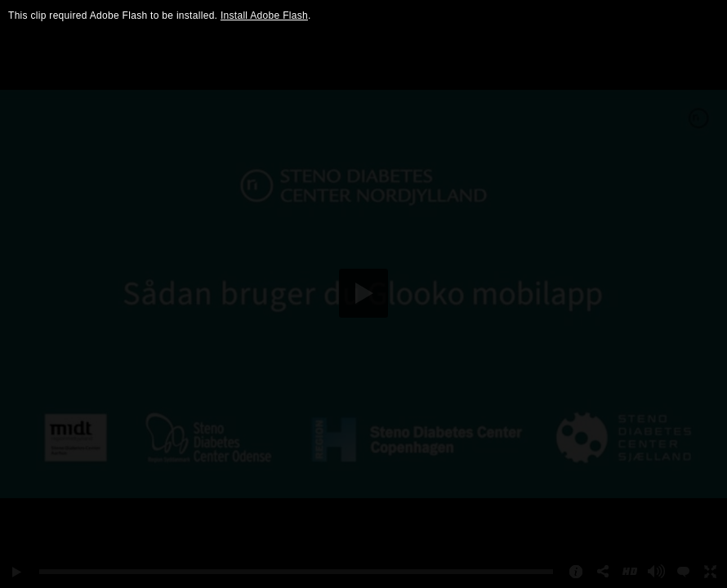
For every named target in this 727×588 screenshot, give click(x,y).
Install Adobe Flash (264, 16)
